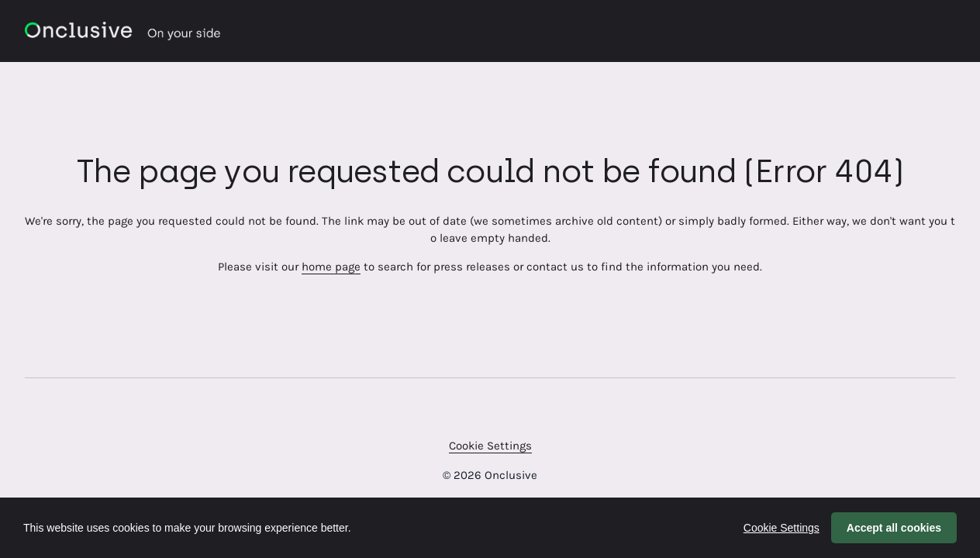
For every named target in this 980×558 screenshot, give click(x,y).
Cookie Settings (490, 446)
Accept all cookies (894, 528)
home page (331, 267)
